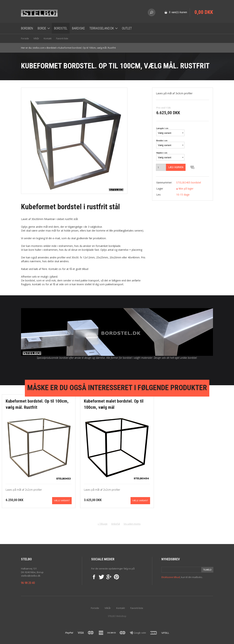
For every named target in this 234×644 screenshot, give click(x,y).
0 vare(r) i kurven (178, 12)
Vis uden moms (132, 524)
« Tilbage (103, 524)
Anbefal (116, 524)
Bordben (27, 28)
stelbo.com (39, 48)
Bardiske (78, 28)
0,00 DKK (204, 12)
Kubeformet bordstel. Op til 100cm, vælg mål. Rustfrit (87, 48)
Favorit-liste (62, 38)
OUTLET (127, 28)
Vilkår (36, 38)
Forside (25, 38)
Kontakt (48, 38)
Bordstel (61, 28)
